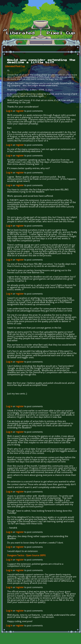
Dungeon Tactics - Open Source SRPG (26, 556)
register (20, 111)
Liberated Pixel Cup (15, 67)
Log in (9, 111)
